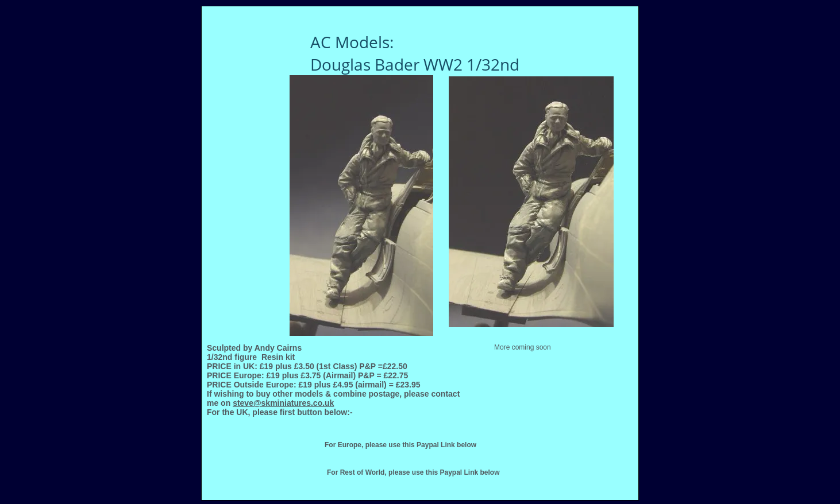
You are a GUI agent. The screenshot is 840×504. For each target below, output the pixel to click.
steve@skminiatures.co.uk (283, 403)
